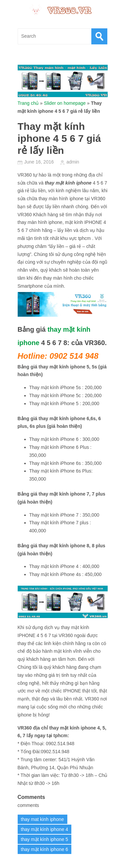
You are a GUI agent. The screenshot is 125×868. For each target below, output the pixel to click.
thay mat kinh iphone (42, 819)
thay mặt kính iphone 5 (45, 839)
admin (73, 162)
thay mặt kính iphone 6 (45, 849)
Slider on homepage (65, 103)
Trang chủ (28, 103)
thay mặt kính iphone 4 (45, 829)
